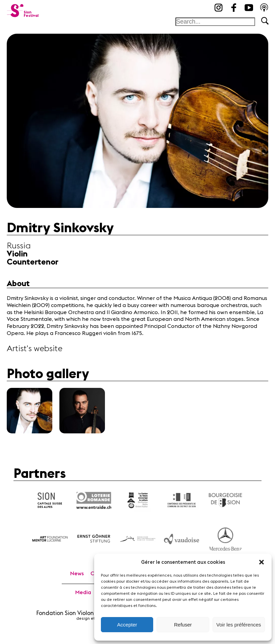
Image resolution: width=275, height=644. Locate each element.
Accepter (127, 625)
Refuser (183, 625)
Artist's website (35, 349)
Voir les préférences (239, 625)
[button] (262, 562)
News (77, 574)
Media (83, 592)
